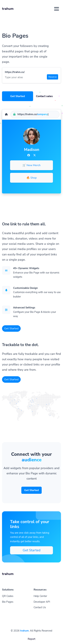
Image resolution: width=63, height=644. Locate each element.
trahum (24, 631)
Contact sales (44, 96)
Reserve (52, 77)
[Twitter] (35, 155)
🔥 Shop (32, 178)
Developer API (42, 602)
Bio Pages (8, 602)
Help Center (40, 596)
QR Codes (8, 596)
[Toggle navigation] (57, 9)
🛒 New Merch (32, 165)
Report (32, 639)
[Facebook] (29, 155)
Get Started (18, 96)
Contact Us (40, 607)
